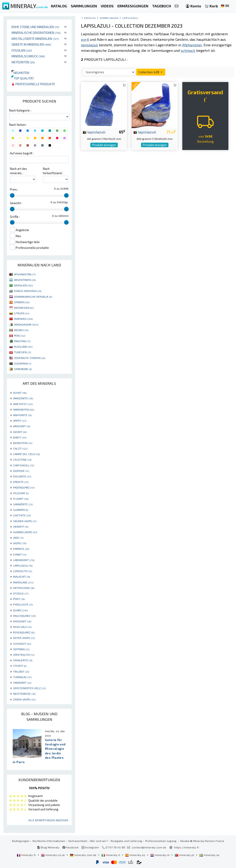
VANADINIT (22, 683)
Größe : (15, 217)
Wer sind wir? (99, 841)
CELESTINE (22, 459)
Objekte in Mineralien (31, 44)
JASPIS (20, 543)
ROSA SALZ (22, 627)
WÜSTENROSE (24, 694)
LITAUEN (22, 313)
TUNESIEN (22, 352)
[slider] (12, 195)
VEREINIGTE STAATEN (30, 358)
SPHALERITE (23, 660)
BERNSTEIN (23, 443)
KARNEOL (21, 549)
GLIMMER (21, 510)
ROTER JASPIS (24, 638)
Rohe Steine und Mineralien (35, 27)
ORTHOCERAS (24, 588)
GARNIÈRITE (23, 504)
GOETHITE (22, 515)
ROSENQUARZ (24, 632)
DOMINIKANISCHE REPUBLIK (33, 297)
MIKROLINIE (23, 582)
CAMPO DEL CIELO (27, 454)
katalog (90, 18)
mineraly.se (209, 855)
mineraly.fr (27, 855)
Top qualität (23, 78)
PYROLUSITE (23, 604)
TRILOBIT (21, 671)
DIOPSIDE (21, 471)
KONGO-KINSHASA (28, 291)
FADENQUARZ (24, 487)
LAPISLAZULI (23, 565)
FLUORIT (21, 499)
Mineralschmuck (28, 56)
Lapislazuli (130, 18)
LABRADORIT (24, 560)
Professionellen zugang (161, 841)
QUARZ (20, 610)
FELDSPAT (21, 493)
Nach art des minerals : (18, 171)
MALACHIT (22, 577)
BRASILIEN (24, 285)
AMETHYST (23, 404)
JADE (18, 538)
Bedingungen (21, 841)
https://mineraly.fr (187, 847)
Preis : (14, 189)
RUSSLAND (23, 347)
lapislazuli (94, 132)
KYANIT (20, 554)
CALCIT (20, 448)
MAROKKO (23, 319)
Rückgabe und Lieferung (126, 841)
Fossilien (22, 50)
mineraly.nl (160, 855)
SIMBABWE (23, 369)
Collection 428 (151, 72)
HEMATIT (21, 527)
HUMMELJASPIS (25, 532)
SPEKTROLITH (24, 655)
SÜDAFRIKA (23, 363)
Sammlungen (109, 18)
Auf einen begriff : (22, 153)
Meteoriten (23, 62)
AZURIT (20, 432)
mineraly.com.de (83, 855)
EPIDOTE (21, 482)
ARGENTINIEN (25, 280)
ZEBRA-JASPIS (24, 699)
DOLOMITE (22, 476)
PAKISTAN (22, 341)
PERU (20, 335)
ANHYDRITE (22, 415)
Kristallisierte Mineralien (35, 39)
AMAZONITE (23, 398)
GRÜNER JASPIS (25, 521)
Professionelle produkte (33, 84)
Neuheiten (20, 73)
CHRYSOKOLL (24, 465)
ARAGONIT (22, 426)
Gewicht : (16, 203)
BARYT (20, 437)
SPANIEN (22, 302)
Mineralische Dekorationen (36, 33)
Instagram (90, 847)
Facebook (71, 847)
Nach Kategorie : (20, 110)
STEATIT (20, 666)
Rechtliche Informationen (49, 841)
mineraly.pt (185, 855)
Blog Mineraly (48, 847)
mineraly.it (111, 855)
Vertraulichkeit (77, 841)
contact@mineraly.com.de (149, 847)
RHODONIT (22, 621)
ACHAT (20, 393)
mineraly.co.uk (53, 855)
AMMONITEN (24, 409)
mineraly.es (136, 855)
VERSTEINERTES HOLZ (29, 688)
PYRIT (19, 599)
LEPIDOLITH (23, 571)
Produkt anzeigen (104, 145)
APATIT (20, 421)
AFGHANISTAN (25, 274)
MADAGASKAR (26, 324)
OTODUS (21, 593)
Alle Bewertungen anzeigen (48, 820)
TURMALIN (22, 677)
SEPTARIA (21, 649)
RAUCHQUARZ (24, 616)
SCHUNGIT (22, 644)
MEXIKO (21, 330)
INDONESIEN (24, 308)
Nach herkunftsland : (53, 171)
